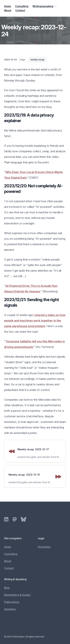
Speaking (10, 609)
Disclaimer (44, 547)
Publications (12, 602)
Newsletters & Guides (17, 595)
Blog (7, 588)
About (8, 10)
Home (8, 6)
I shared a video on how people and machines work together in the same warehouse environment (35, 321)
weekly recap (37, 60)
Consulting (22, 6)
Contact (20, 10)
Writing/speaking (45, 6)
